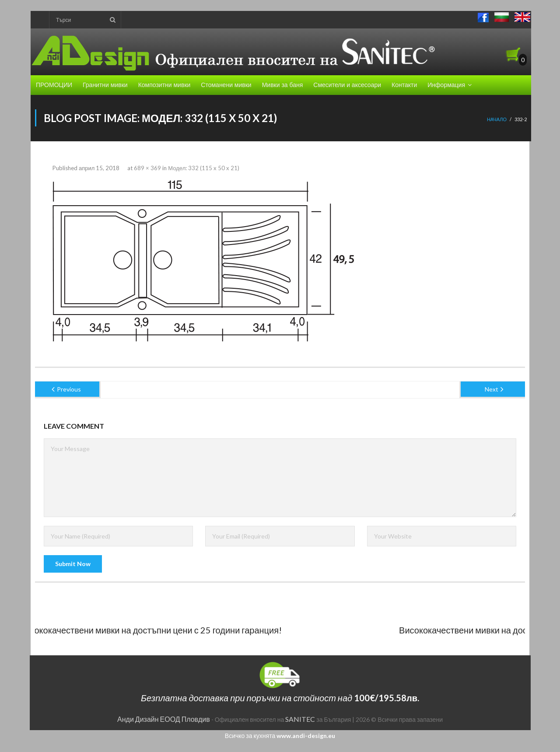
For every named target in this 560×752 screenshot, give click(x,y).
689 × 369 (147, 168)
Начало (497, 119)
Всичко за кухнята (280, 736)
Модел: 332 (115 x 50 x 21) (204, 168)
